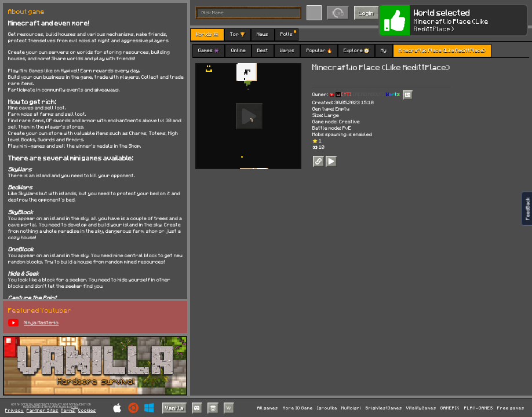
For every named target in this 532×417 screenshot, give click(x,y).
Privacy (14, 411)
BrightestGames (384, 408)
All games (268, 408)
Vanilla (174, 408)
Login (366, 13)
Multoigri (351, 408)
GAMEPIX (450, 408)
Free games (511, 408)
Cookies (87, 411)
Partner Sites (43, 411)
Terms (68, 411)
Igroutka (327, 408)
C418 (75, 407)
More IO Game (298, 408)
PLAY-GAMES (479, 408)
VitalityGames (421, 408)
